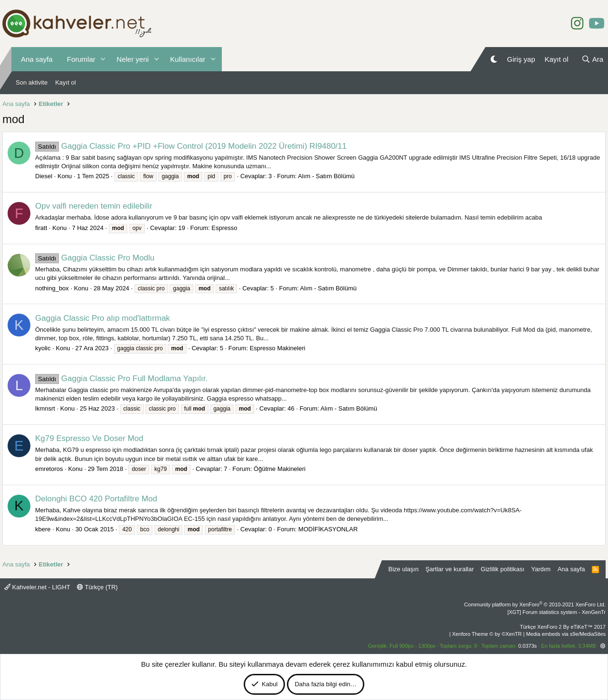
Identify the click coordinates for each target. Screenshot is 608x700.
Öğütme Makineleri (280, 469)
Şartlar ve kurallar (450, 569)
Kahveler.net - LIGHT (37, 587)
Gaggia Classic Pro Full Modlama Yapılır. (121, 379)
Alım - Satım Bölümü (326, 176)
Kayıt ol (65, 82)
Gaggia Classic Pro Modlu (95, 258)
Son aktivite (32, 82)
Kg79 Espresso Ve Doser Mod (89, 438)
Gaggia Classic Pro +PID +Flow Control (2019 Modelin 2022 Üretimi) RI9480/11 (191, 146)
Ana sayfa (37, 59)
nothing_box (52, 288)
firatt (41, 228)
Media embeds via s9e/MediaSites (566, 634)
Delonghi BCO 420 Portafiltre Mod (96, 499)
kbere (43, 529)
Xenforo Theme (487, 634)
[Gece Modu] (494, 59)
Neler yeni (133, 59)
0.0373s (527, 646)
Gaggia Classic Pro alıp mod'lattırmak (103, 318)
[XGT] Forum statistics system (556, 612)
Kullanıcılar (188, 59)
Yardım (541, 569)
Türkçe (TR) (97, 587)
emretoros (49, 469)
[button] (103, 59)
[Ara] (592, 59)
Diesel (44, 176)
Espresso (224, 228)
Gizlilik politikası (503, 569)
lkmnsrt (45, 408)
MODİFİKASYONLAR (328, 529)
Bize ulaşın (404, 569)
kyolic (43, 348)
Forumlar (81, 59)
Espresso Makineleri (278, 348)
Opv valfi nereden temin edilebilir (94, 206)
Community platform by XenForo (535, 604)
